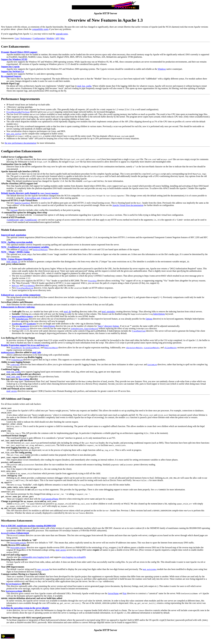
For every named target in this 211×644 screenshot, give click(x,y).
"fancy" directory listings (108, 326)
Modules (50, 38)
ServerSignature (14, 588)
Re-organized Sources (11, 76)
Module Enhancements (13, 230)
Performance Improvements (20, 99)
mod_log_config (84, 86)
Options (149, 319)
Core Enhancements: (16, 46)
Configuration (39, 38)
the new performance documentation (20, 143)
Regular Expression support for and (25, 345)
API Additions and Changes (16, 399)
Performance (26, 38)
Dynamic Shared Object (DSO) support (19, 52)
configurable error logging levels (35, 562)
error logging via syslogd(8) (74, 562)
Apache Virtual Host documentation (128, 205)
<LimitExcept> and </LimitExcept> (22, 220)
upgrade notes (62, 34)
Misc (63, 38)
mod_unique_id (13, 262)
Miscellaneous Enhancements (17, 525)
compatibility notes (40, 29)
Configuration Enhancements (21, 151)
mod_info (37, 352)
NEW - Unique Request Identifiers (17, 259)
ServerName (113, 598)
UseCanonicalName (50, 503)
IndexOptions (159, 314)
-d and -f (38, 198)
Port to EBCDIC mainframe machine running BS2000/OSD (28, 530)
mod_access (12, 391)
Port (125, 598)
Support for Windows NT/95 (14, 59)
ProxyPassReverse (25, 288)
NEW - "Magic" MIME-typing (15, 252)
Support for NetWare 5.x (12, 71)
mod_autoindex (108, 312)
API (57, 38)
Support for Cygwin (10, 67)
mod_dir (67, 312)
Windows (162, 69)
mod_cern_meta (13, 377)
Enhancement (15, 537)
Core (17, 38)
